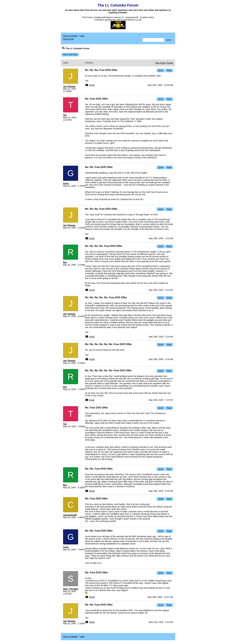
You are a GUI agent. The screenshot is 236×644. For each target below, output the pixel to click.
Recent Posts (68, 39)
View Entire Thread (164, 63)
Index (82, 36)
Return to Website (70, 36)
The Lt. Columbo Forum (75, 48)
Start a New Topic (70, 55)
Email (92, 85)
